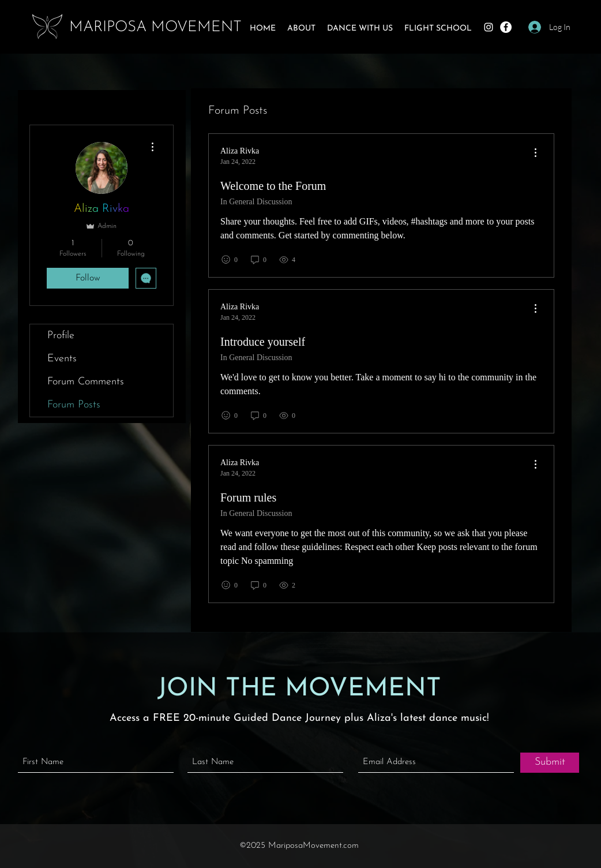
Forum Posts (74, 405)
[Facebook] (506, 27)
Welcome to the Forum (273, 186)
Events (62, 359)
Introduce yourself (263, 342)
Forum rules (248, 497)
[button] (301, 29)
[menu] (535, 153)
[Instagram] (489, 27)
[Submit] (550, 763)
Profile (61, 336)
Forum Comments (86, 382)
